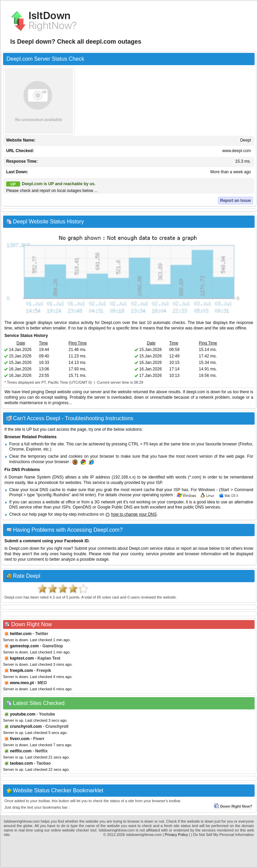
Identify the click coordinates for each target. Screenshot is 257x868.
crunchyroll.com (26, 726)
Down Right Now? (233, 806)
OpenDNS (82, 507)
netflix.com (21, 751)
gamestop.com (24, 646)
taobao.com (21, 763)
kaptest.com (22, 658)
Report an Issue (235, 201)
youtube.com (23, 714)
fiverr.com (20, 739)
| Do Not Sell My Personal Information (223, 835)
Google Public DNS (115, 507)
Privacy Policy (176, 835)
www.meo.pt (22, 683)
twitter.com (21, 634)
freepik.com (21, 671)
